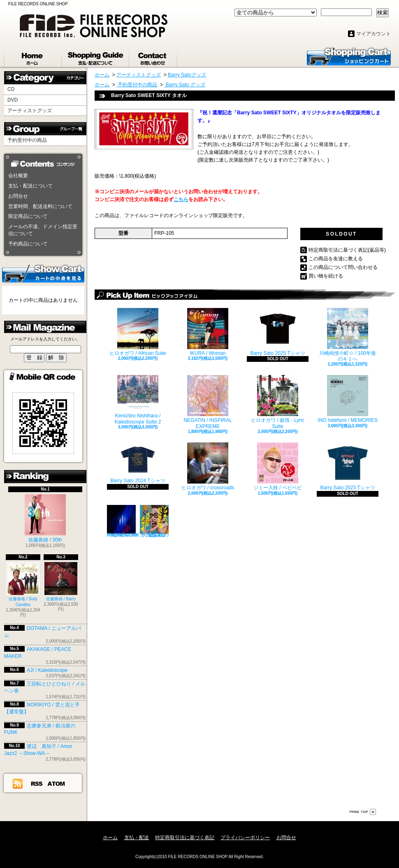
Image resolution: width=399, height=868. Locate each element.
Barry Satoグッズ (187, 75)
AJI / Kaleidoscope (47, 670)
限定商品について (28, 216)
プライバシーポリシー (245, 838)
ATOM (57, 783)
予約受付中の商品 (27, 140)
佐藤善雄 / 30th (45, 518)
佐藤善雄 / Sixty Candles (23, 584)
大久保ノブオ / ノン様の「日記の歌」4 (154, 521)
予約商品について (28, 244)
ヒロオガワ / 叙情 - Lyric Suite (278, 402)
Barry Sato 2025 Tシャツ (277, 332)
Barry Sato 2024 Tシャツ (138, 463)
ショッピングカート (349, 56)
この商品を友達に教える (336, 259)
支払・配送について (96, 57)
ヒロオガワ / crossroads (208, 466)
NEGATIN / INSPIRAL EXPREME (208, 402)
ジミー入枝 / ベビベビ (278, 466)
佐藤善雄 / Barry (61, 582)
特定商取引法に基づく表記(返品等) (347, 250)
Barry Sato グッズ (184, 85)
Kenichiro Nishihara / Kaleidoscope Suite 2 (138, 400)
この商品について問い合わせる (343, 267)
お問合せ (154, 57)
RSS (37, 783)
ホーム (33, 57)
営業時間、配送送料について (40, 206)
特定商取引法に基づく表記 (185, 838)
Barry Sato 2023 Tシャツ (347, 466)
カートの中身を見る (43, 273)
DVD (13, 100)
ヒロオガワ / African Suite (138, 332)
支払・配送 (137, 838)
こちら (181, 199)
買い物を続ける (326, 276)
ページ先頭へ (363, 812)
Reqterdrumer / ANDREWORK (123, 521)
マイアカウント (373, 34)
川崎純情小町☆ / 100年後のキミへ (348, 335)
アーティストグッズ (30, 111)
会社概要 (18, 176)
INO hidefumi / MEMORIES (347, 399)
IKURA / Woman (208, 332)
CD (11, 89)
